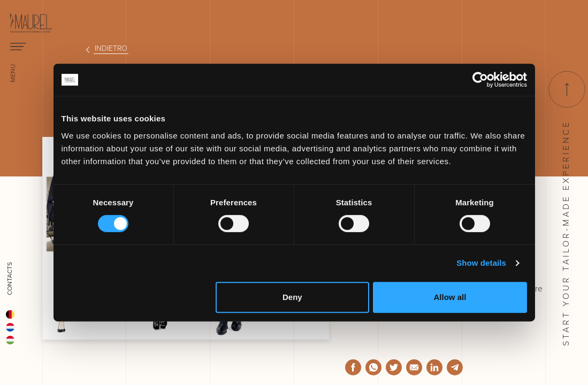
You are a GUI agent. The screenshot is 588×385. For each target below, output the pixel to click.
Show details (481, 263)
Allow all (450, 297)
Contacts (10, 279)
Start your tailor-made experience (566, 209)
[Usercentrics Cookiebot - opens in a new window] (480, 80)
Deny (292, 297)
